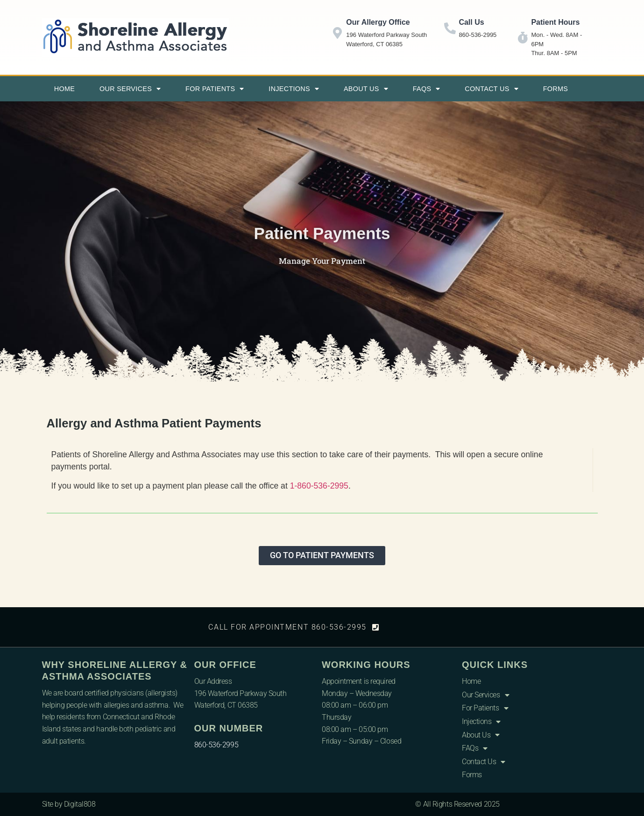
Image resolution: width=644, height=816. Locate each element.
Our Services (130, 89)
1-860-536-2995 (319, 486)
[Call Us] (450, 28)
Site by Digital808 (69, 804)
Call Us (471, 22)
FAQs (427, 89)
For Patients (215, 89)
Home (64, 89)
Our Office (225, 665)
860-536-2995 (216, 745)
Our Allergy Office (378, 22)
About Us (366, 89)
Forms (556, 89)
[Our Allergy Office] (337, 33)
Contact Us (492, 89)
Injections (294, 89)
